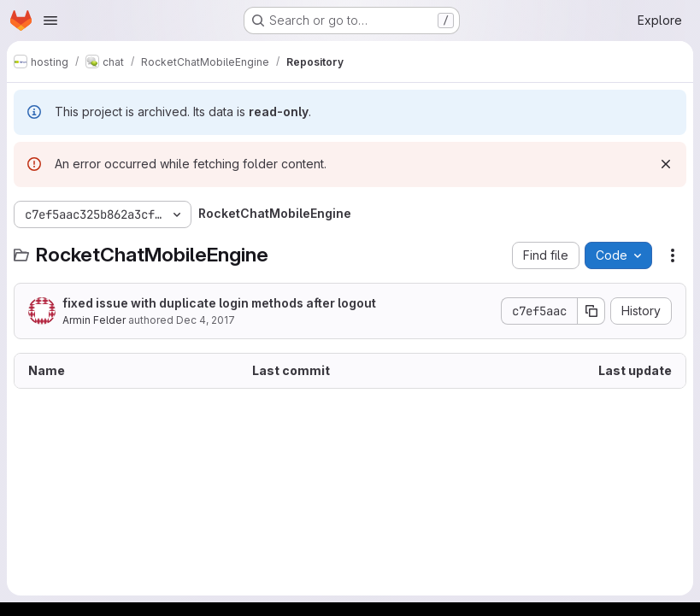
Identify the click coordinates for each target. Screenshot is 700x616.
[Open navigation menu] (50, 21)
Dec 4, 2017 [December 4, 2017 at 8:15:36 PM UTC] (206, 320)
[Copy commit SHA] (591, 311)
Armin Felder (94, 320)
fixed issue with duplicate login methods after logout (219, 303)
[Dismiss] (666, 164)
